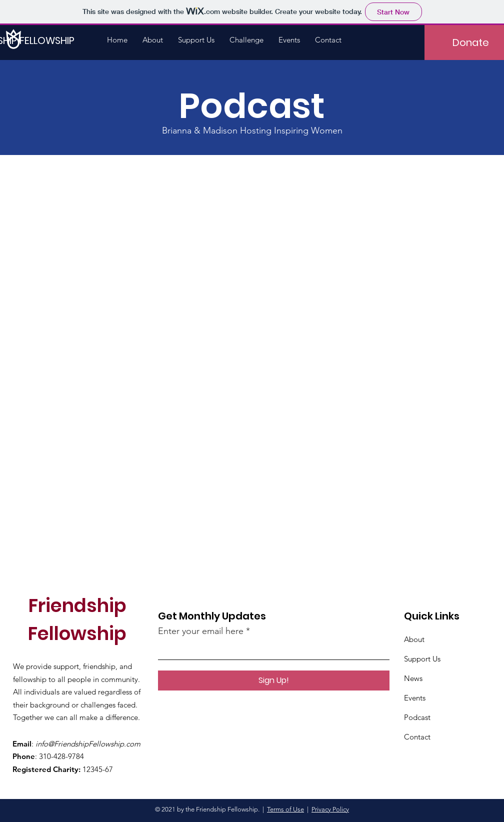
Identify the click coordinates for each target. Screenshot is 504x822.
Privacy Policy (330, 809)
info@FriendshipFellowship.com (88, 744)
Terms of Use (285, 809)
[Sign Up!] (274, 680)
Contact (417, 737)
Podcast (417, 717)
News (413, 678)
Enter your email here (201, 631)
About (414, 639)
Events (415, 698)
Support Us (422, 659)
